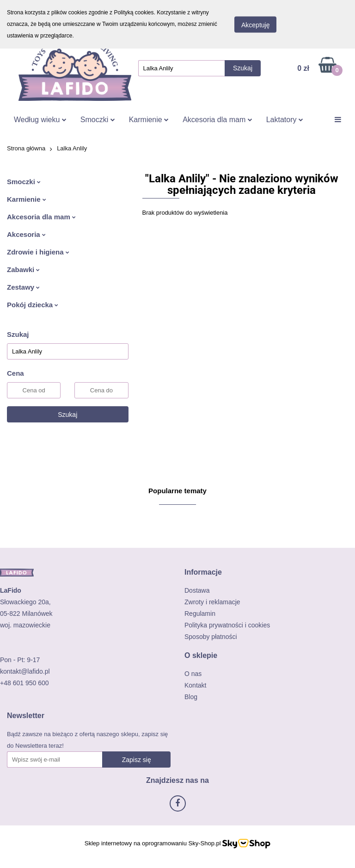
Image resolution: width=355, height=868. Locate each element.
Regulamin (200, 614)
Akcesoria (26, 234)
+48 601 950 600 (24, 683)
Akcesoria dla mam (217, 120)
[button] (203, 572)
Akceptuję (255, 25)
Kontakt (195, 685)
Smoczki (98, 120)
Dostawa (197, 590)
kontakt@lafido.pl (25, 671)
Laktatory (285, 120)
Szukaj (67, 415)
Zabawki (23, 270)
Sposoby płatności (211, 637)
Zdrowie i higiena (38, 252)
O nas (193, 674)
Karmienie (149, 120)
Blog (191, 697)
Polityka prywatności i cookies (227, 625)
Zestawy (23, 287)
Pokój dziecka (33, 305)
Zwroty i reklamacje (212, 602)
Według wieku (40, 120)
